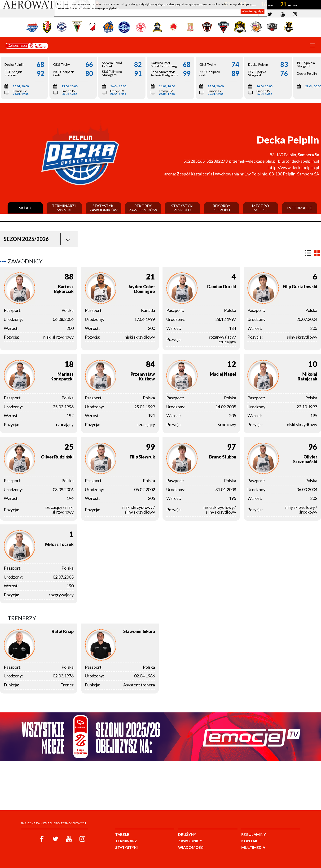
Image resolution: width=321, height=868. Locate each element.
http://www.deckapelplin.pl (294, 167)
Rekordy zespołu (221, 208)
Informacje (299, 208)
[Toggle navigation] (312, 45)
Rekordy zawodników (143, 208)
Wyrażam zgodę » (253, 11)
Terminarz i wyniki (64, 208)
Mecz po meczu (260, 208)
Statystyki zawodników (103, 208)
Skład (25, 208)
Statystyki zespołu (182, 208)
